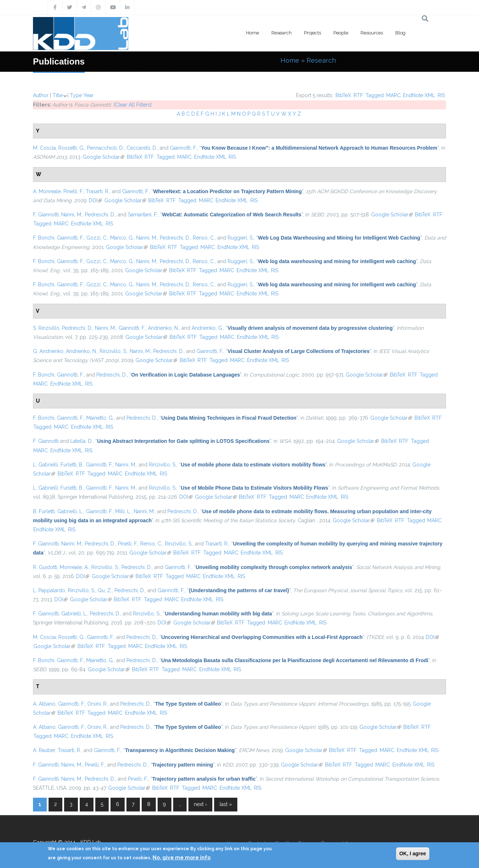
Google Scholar (103, 157)
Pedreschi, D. (100, 215)
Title (58, 95)
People (341, 33)
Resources (372, 33)
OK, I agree (413, 854)
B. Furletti (44, 511)
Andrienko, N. (163, 328)
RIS (441, 95)
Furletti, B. (72, 465)
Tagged (375, 95)
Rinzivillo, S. (113, 351)
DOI (95, 200)
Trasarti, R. (98, 191)
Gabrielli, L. (70, 511)
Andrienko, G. (207, 328)
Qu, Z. (105, 590)
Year (88, 95)
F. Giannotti (46, 215)
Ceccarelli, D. (142, 148)
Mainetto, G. (100, 418)
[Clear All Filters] (133, 105)
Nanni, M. (72, 215)
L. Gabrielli (45, 465)
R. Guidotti (45, 567)
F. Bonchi (44, 238)
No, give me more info (182, 857)
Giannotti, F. (183, 148)
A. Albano (44, 704)
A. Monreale (47, 191)
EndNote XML (419, 95)
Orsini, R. (97, 704)
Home (253, 33)
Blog (400, 33)
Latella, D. (82, 441)
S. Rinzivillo (46, 328)
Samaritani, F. (143, 215)
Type (76, 95)
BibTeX (343, 95)
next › (200, 804)
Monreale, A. (74, 567)
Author (41, 95)
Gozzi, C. (97, 238)
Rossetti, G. (71, 148)
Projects (313, 33)
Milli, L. (123, 511)
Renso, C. (204, 238)
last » (226, 804)
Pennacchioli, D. (105, 148)
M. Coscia (44, 148)
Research (282, 33)
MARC (393, 95)
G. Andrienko (48, 351)
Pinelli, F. (73, 191)
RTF (358, 95)
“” (319, 148)
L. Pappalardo (49, 590)
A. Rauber (44, 750)
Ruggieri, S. (241, 238)
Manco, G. (122, 238)
